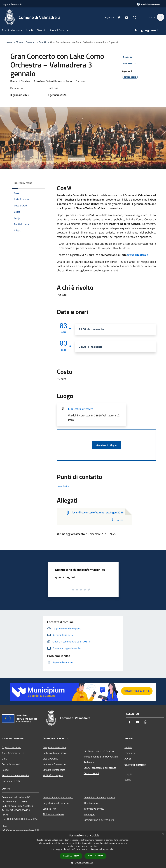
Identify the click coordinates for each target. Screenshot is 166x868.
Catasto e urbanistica (54, 770)
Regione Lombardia (12, 4)
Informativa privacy (94, 809)
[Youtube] (125, 17)
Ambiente (89, 762)
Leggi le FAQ (49, 809)
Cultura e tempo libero (55, 753)
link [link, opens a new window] (113, 849)
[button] (83, 863)
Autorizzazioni (91, 773)
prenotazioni (64, 486)
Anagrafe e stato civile (55, 747)
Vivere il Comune (26, 42)
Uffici (5, 759)
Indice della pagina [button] (23, 183)
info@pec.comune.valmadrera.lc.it (20, 830)
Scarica (117, 520)
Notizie (128, 747)
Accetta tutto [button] (71, 856)
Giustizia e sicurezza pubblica (99, 751)
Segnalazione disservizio (56, 803)
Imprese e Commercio (54, 764)
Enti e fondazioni (11, 764)
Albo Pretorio (91, 803)
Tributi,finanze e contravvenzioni (101, 757)
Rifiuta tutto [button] (95, 856)
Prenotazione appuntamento (58, 797)
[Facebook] (117, 17)
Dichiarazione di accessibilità (99, 820)
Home (9, 42)
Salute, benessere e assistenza (100, 768)
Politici (5, 770)
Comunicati (130, 753)
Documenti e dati (11, 781)
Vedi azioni (130, 64)
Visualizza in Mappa (106, 445)
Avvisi (128, 759)
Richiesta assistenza (54, 814)
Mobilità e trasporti (53, 775)
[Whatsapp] (133, 17)
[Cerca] (160, 17)
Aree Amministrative (13, 753)
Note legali (89, 814)
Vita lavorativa (50, 759)
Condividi (130, 57)
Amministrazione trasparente (99, 797)
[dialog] (83, 849)
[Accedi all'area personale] (148, 4)
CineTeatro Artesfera (81, 409)
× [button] (162, 834)
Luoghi (128, 774)
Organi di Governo (11, 747)
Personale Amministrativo (16, 775)
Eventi (42, 42)
